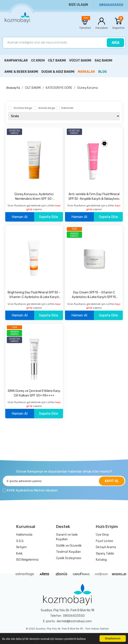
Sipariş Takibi (105, 554)
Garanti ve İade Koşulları (67, 537)
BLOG (103, 72)
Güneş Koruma (88, 88)
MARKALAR (86, 72)
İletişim (21, 547)
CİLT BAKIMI (33, 88)
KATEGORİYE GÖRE (59, 88)
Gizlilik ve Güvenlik (69, 546)
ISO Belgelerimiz (27, 560)
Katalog (101, 560)
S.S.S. (20, 541)
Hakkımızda (24, 535)
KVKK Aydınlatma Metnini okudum (32, 490)
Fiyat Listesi (104, 541)
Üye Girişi (102, 535)
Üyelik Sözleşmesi (69, 558)
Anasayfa (13, 88)
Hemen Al (20, 217)
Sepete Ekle (48, 217)
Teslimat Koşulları (68, 552)
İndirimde (67, 108)
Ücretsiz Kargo (23, 108)
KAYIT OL (112, 481)
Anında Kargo (47, 108)
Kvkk (19, 554)
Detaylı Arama (106, 547)
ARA (116, 43)
